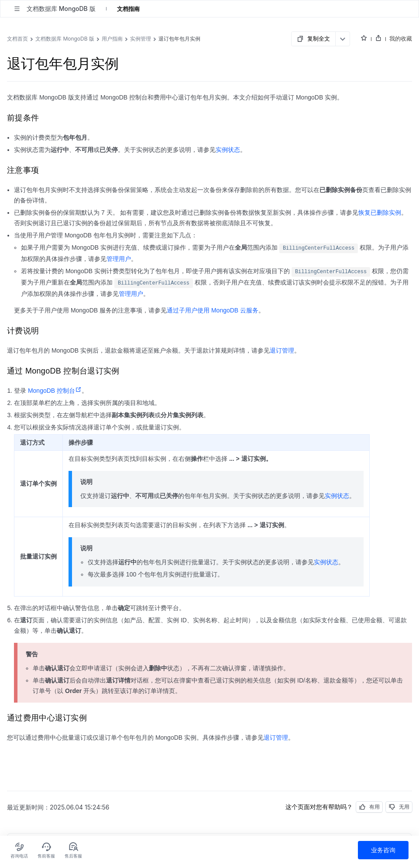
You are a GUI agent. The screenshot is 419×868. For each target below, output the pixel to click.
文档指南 (128, 9)
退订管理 (282, 350)
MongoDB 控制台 (55, 391)
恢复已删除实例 (380, 213)
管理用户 (119, 259)
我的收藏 (401, 38)
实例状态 (228, 150)
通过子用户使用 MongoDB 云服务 (213, 310)
